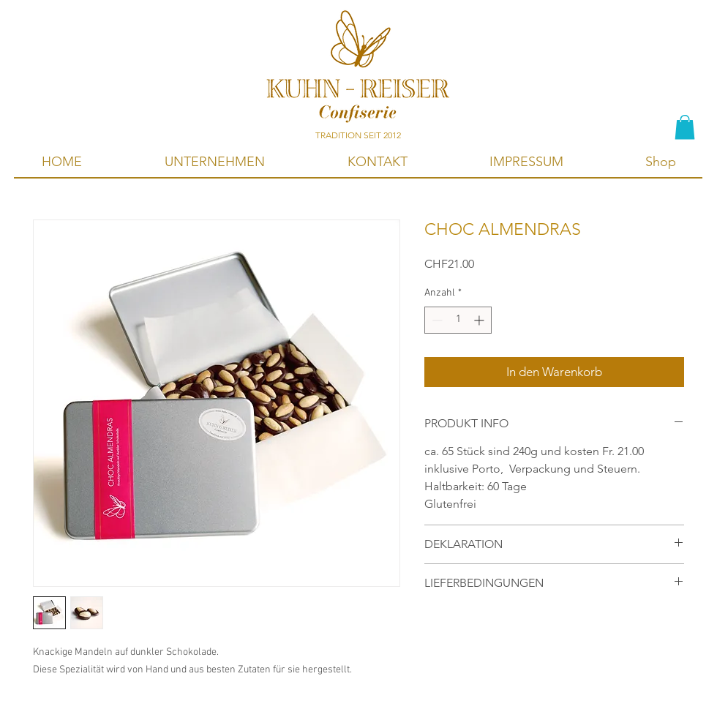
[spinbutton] (458, 320)
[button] (685, 127)
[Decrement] (436, 320)
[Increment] (480, 320)
